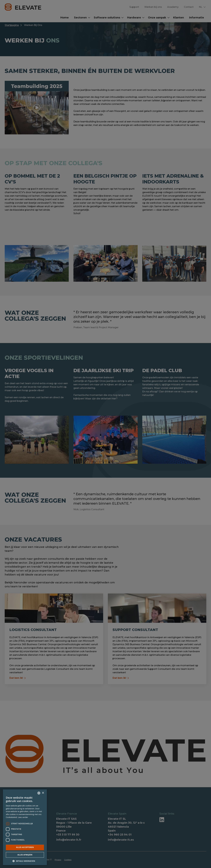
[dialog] (105, 434)
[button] (25, 861)
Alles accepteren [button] (25, 847)
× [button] (43, 793)
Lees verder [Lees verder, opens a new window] (23, 817)
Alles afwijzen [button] (25, 855)
